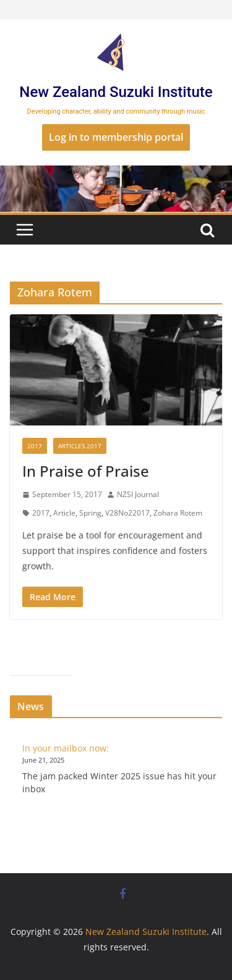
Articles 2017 (80, 446)
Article (64, 513)
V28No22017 (127, 513)
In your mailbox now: (66, 748)
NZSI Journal (138, 494)
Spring (90, 513)
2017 (35, 446)
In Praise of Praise (86, 471)
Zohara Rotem (178, 513)
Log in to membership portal (116, 137)
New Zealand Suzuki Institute (116, 92)
